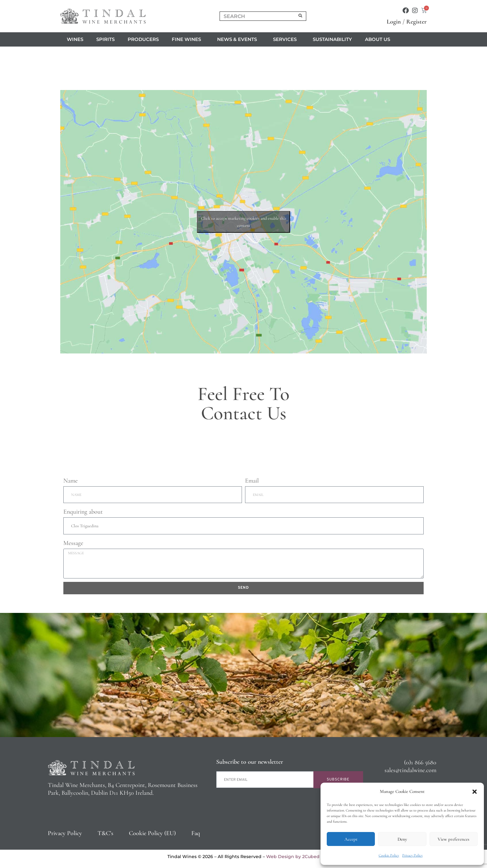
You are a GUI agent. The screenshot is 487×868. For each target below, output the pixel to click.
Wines (75, 39)
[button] (475, 792)
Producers (143, 39)
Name (71, 481)
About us (379, 39)
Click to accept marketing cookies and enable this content (244, 222)
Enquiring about (83, 512)
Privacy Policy (412, 855)
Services (286, 39)
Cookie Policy (389, 855)
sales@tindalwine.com (410, 770)
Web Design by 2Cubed (293, 857)
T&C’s (105, 833)
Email (252, 481)
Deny (402, 839)
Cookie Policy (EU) (152, 833)
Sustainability (332, 39)
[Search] (301, 16)
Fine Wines (188, 39)
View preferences (453, 839)
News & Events (239, 39)
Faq (196, 833)
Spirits (105, 39)
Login (394, 22)
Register (416, 22)
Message (73, 543)
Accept (351, 839)
